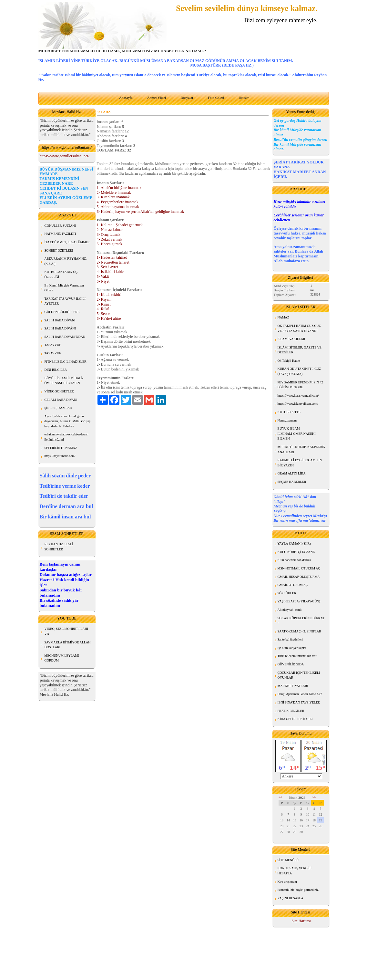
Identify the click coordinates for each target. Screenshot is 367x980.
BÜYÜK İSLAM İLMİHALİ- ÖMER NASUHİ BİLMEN (64, 381)
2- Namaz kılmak (110, 230)
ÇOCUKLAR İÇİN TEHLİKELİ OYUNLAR (299, 675)
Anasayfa (126, 98)
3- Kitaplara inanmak (113, 197)
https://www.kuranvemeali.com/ (298, 396)
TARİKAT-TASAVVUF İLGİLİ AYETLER (65, 301)
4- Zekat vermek (110, 239)
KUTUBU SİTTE (289, 412)
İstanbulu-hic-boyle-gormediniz (298, 890)
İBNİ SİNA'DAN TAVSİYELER (299, 702)
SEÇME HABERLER (292, 482)
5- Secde (104, 314)
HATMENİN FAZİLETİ (60, 234)
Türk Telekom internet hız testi (298, 656)
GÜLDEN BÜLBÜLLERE (62, 312)
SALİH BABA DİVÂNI (60, 328)
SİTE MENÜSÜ (288, 860)
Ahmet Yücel (157, 98)
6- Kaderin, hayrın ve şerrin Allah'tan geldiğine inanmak (141, 212)
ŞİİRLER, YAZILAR (58, 408)
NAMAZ (284, 317)
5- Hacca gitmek (110, 244)
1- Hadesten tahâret (112, 257)
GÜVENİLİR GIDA (291, 664)
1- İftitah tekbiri (109, 295)
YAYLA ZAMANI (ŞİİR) (294, 543)
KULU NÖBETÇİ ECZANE (296, 552)
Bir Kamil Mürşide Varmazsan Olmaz (64, 288)
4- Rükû (103, 309)
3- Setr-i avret (107, 267)
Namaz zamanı (287, 420)
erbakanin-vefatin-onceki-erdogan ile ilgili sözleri (66, 437)
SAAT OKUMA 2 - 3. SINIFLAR (299, 631)
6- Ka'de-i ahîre (109, 318)
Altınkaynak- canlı (290, 610)
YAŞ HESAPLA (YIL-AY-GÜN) (299, 601)
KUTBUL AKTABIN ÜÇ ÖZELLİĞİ (61, 274)
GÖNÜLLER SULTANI (60, 226)
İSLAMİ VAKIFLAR (291, 339)
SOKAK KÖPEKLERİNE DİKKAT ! (301, 621)
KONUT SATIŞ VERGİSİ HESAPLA (295, 871)
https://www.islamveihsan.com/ (298, 404)
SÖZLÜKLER (287, 593)
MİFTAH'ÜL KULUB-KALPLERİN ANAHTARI (301, 449)
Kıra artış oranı (287, 882)
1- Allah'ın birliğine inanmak (119, 188)
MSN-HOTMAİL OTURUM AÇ (299, 568)
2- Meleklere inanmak (114, 193)
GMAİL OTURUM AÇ (293, 585)
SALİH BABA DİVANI (60, 320)
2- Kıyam (104, 299)
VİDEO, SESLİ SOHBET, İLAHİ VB (66, 631)
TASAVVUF (53, 345)
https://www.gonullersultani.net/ (65, 156)
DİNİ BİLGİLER (56, 370)
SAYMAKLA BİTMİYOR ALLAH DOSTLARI (68, 645)
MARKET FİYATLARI (293, 686)
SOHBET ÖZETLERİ (59, 250)
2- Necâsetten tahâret (113, 262)
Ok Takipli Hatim (289, 361)
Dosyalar (187, 98)
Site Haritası (301, 921)
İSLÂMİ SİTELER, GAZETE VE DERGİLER (300, 350)
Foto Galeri (216, 98)
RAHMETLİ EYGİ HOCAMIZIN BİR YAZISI (300, 463)
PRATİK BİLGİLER (291, 711)
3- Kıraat (104, 304)
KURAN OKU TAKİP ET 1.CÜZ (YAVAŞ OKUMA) (299, 371)
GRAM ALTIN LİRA (292, 473)
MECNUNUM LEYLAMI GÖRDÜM (62, 658)
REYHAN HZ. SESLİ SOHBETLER (59, 547)
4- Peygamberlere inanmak (118, 202)
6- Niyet (103, 281)
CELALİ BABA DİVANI (61, 400)
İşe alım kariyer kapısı (292, 648)
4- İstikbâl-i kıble (110, 272)
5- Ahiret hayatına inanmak (118, 207)
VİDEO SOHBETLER (59, 391)
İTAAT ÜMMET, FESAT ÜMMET (67, 242)
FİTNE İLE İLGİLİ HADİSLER (66, 362)
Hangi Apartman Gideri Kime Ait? (300, 694)
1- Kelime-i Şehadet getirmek (120, 225)
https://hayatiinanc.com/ (60, 456)
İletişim (244, 98)
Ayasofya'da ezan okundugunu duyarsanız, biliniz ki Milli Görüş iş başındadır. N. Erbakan (68, 421)
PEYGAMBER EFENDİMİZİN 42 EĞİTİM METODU (300, 385)
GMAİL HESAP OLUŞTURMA (299, 577)
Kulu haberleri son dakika (294, 560)
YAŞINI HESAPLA (291, 898)
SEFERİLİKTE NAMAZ (61, 448)
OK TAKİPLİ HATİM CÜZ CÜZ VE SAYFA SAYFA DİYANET (299, 328)
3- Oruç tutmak (109, 235)
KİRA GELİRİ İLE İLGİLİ (295, 719)
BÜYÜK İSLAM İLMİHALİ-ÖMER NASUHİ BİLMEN (297, 433)
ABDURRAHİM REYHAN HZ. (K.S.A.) (66, 261)
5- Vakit (103, 276)
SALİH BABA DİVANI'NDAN (65, 337)
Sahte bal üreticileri (290, 639)
